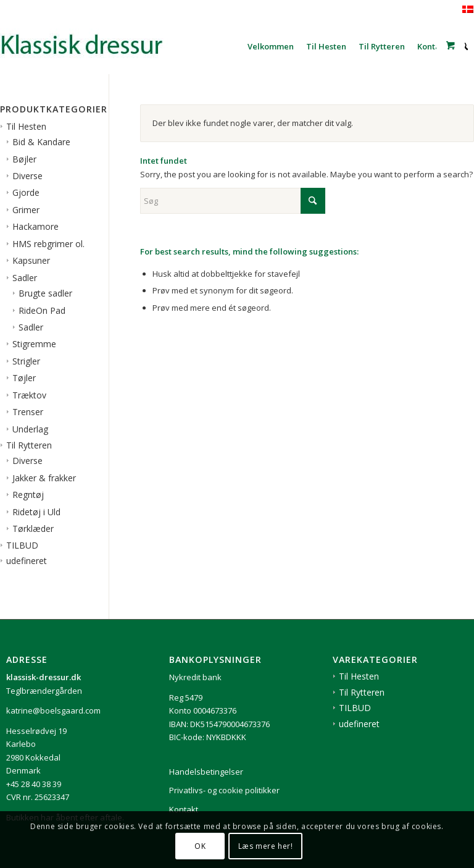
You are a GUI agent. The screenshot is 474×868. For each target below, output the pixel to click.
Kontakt (184, 809)
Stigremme (34, 344)
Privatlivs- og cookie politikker (224, 790)
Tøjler (24, 378)
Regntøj (28, 495)
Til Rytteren (29, 445)
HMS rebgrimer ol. (48, 244)
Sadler (25, 278)
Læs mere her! (266, 846)
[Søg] (233, 201)
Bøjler (24, 159)
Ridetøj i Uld (36, 512)
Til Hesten (26, 126)
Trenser (28, 412)
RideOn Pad (42, 310)
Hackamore (35, 226)
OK (200, 846)
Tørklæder (33, 529)
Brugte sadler (45, 293)
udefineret (27, 561)
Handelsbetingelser (206, 772)
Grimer (26, 210)
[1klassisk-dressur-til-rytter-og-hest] (93, 46)
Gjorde (26, 192)
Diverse (27, 176)
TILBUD (22, 545)
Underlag (30, 429)
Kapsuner (31, 260)
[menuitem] (271, 46)
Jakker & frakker (44, 478)
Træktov (29, 395)
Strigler (26, 361)
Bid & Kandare (41, 142)
